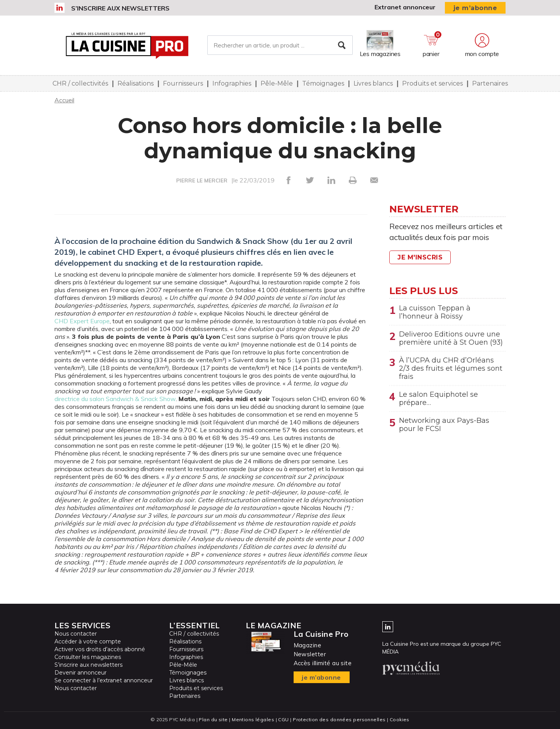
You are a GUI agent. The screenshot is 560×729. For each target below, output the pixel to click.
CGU (283, 719)
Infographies (232, 83)
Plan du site (213, 719)
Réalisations (136, 83)
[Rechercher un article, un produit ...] (280, 46)
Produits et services (432, 83)
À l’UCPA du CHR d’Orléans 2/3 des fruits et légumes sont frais (451, 370)
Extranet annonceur (405, 7)
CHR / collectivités (80, 83)
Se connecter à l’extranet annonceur (104, 680)
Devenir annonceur (80, 673)
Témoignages (323, 83)
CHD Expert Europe (82, 321)
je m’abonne (475, 8)
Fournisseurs (183, 83)
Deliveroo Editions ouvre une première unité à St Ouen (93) (451, 339)
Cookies (400, 719)
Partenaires (490, 83)
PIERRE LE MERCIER (202, 180)
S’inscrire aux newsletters (120, 8)
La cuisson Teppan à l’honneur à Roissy (435, 312)
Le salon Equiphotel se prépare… (438, 401)
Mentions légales (253, 719)
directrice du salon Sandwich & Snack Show (115, 399)
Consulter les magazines (88, 657)
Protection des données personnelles (339, 719)
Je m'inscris (420, 257)
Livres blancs (373, 83)
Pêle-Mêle (277, 83)
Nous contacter (76, 634)
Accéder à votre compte (88, 641)
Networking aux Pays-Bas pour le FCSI (444, 428)
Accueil (64, 100)
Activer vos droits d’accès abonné (100, 649)
